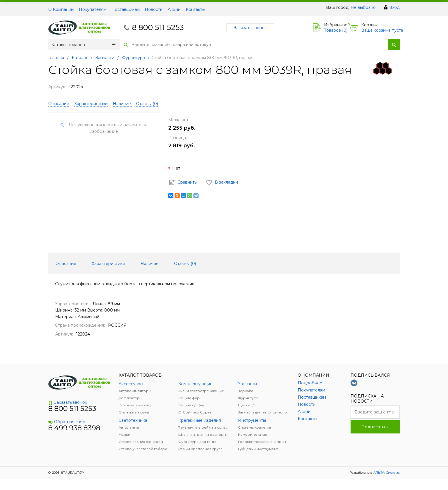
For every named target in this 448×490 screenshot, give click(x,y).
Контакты (195, 9)
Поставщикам (126, 9)
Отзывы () (147, 104)
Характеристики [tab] (108, 264)
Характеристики (91, 104)
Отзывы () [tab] (185, 264)
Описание (59, 104)
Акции (174, 9)
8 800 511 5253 (158, 27)
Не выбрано (363, 7)
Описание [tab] (66, 264)
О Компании (61, 9)
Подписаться (375, 427)
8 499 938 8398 (74, 428)
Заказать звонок (250, 28)
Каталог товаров (84, 45)
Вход (394, 7)
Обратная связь (67, 422)
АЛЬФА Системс (386, 473)
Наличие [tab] (150, 264)
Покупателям (93, 9)
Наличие (122, 104)
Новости (154, 9)
